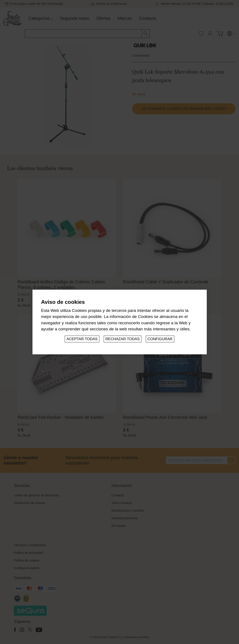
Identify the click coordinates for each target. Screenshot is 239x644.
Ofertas (103, 18)
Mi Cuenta (119, 526)
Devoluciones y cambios (128, 510)
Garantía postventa (125, 518)
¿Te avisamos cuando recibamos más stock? (184, 109)
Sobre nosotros (122, 503)
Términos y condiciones (30, 545)
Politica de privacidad (28, 553)
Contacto (147, 18)
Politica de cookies (27, 560)
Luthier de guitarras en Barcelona (36, 495)
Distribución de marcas (29, 503)
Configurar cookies (27, 568)
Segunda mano (75, 18)
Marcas (125, 18)
